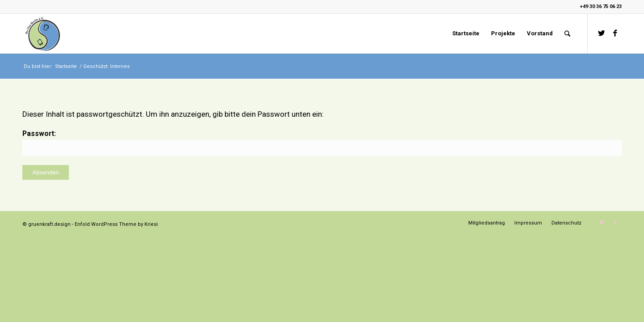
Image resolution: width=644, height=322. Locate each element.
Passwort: (322, 143)
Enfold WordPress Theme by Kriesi (116, 224)
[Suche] (567, 34)
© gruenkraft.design (47, 224)
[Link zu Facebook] (615, 33)
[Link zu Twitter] (602, 33)
